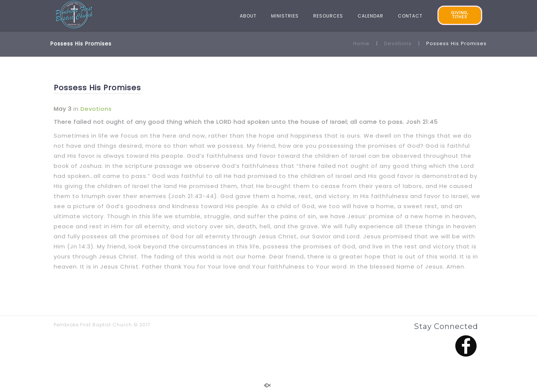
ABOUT (248, 16)
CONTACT (410, 16)
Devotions (398, 43)
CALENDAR (370, 16)
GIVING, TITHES (460, 15)
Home (361, 43)
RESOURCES (328, 16)
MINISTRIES (285, 16)
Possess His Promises (97, 88)
